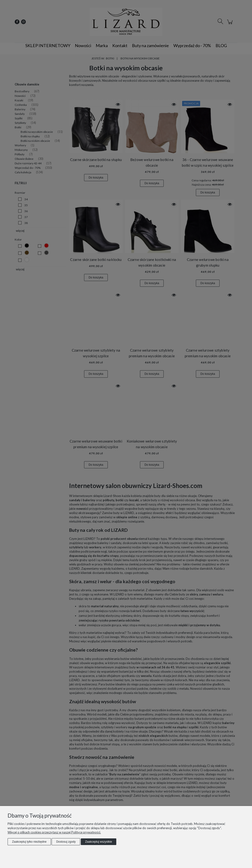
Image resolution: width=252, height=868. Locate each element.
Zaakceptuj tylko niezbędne (29, 842)
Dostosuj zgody (66, 842)
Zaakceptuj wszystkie (98, 842)
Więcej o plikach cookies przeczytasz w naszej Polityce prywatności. (54, 832)
